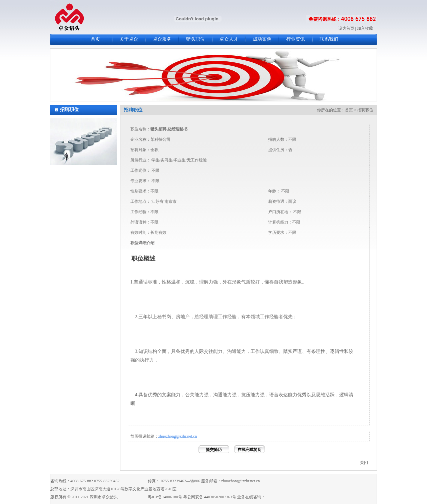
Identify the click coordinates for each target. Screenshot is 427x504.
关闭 (364, 463)
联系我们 (329, 39)
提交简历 (214, 450)
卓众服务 (162, 39)
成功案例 (262, 39)
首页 (95, 39)
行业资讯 (296, 39)
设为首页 (346, 28)
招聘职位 (69, 110)
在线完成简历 (250, 450)
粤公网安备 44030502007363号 (210, 497)
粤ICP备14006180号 (165, 497)
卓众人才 (229, 39)
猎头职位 (195, 39)
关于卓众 (129, 39)
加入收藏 (365, 28)
